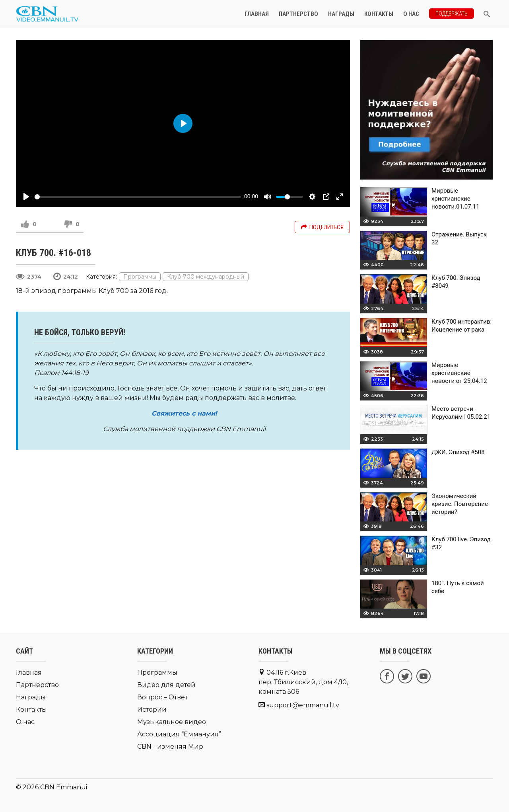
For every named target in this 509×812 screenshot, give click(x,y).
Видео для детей (166, 685)
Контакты (379, 14)
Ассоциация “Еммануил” (179, 734)
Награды (341, 14)
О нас (411, 14)
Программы (140, 277)
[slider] (138, 197)
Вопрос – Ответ (162, 697)
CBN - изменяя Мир (170, 747)
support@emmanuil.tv (303, 705)
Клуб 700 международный (206, 277)
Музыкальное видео (172, 722)
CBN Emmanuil (65, 787)
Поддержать (452, 14)
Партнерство (298, 14)
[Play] (26, 197)
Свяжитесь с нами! (184, 413)
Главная (257, 14)
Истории (152, 710)
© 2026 (27, 787)
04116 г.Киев (303, 682)
